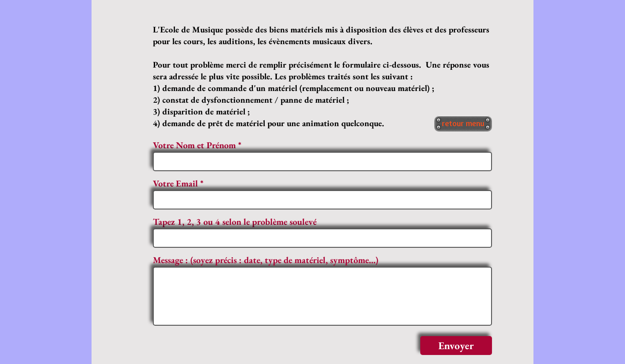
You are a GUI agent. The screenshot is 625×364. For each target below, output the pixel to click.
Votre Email (175, 183)
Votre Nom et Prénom (194, 145)
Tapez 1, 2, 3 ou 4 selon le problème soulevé (235, 222)
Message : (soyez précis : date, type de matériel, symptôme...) (266, 260)
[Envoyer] (456, 346)
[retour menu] (463, 124)
